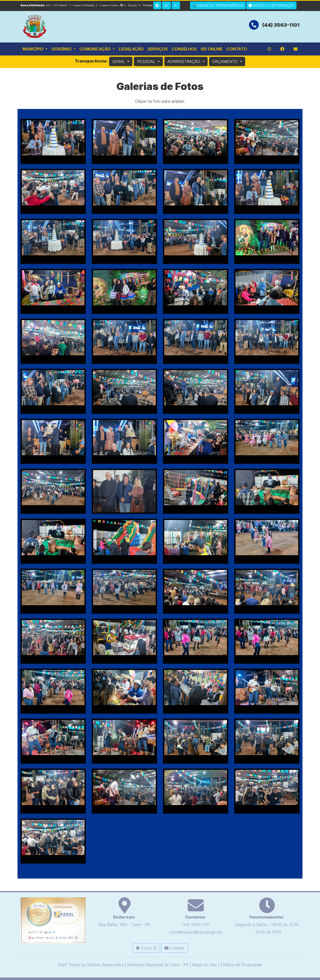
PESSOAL (147, 61)
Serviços (158, 49)
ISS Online (212, 49)
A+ (166, 5)
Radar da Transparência (218, 5)
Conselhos (184, 49)
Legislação (131, 49)
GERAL (119, 61)
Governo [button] (62, 49)
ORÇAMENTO (226, 61)
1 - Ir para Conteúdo (81, 5)
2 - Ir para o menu (107, 5)
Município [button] (33, 49)
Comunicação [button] (96, 49)
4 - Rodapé (145, 5)
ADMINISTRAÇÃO (184, 61)
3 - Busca (128, 5)
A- (176, 5)
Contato (237, 49)
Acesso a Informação (271, 5)
